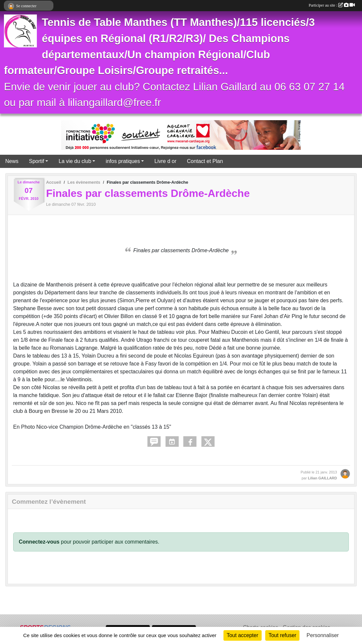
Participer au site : (332, 5)
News (12, 161)
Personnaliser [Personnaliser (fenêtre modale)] (323, 635)
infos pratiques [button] (123, 161)
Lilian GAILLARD (322, 478)
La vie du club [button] (75, 161)
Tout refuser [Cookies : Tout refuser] (282, 635)
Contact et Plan (205, 161)
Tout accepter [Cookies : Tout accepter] (243, 635)
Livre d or (165, 161)
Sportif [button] (37, 161)
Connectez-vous (39, 542)
